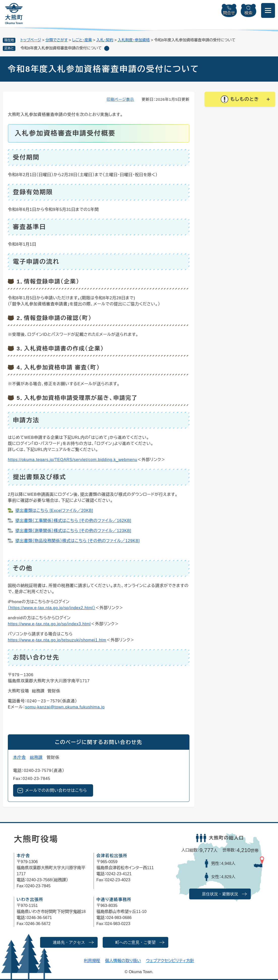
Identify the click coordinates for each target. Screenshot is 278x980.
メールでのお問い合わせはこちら (56, 790)
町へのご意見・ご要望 (135, 942)
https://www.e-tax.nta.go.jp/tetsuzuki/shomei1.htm (57, 640)
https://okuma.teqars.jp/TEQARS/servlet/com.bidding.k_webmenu (73, 460)
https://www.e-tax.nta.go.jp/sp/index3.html (49, 624)
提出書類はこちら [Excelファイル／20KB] (54, 511)
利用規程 (92, 961)
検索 (248, 13)
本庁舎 (19, 757)
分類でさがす (57, 40)
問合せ (229, 13)
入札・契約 (105, 40)
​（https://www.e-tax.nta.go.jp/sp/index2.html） (51, 608)
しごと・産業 (82, 40)
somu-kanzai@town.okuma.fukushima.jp (65, 707)
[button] (240, 99)
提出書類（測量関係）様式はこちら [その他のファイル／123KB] (73, 531)
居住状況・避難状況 (220, 894)
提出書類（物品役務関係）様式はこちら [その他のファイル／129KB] (78, 541)
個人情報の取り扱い (123, 961)
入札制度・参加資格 (134, 40)
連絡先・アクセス (69, 942)
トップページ (31, 40)
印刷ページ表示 (120, 99)
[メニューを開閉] (268, 10)
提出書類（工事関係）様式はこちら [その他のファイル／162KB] (73, 521)
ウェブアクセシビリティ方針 (170, 961)
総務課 (36, 757)
